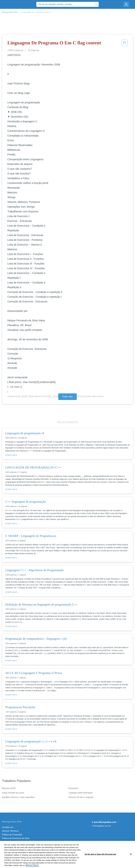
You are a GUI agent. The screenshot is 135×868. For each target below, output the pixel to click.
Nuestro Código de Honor (14, 846)
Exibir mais (67, 397)
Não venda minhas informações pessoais (21, 849)
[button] (124, 44)
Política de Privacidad (12, 835)
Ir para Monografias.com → (105, 822)
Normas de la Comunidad (14, 842)
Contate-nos (8, 827)
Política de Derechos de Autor (16, 838)
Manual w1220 (9, 788)
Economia (73, 788)
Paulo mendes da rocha (13, 793)
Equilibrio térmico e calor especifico (18, 797)
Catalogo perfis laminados (81, 793)
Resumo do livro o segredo (81, 797)
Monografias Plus (10, 12)
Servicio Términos (10, 831)
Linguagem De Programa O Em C (36, 12)
